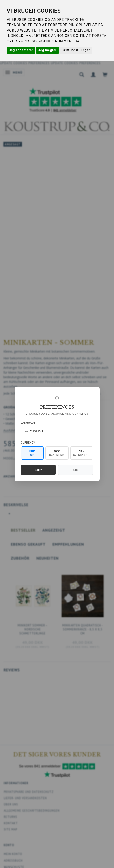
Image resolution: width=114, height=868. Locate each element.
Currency (28, 443)
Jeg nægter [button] (47, 50)
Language (28, 423)
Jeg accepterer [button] (21, 50)
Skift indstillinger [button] (76, 50)
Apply (38, 470)
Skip (75, 470)
